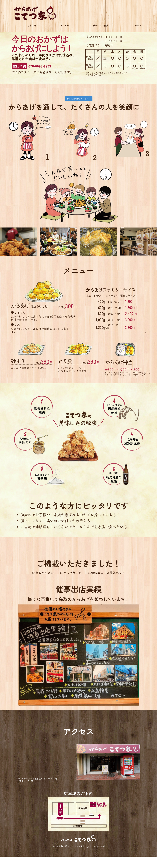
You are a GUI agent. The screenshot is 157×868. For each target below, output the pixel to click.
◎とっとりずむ (67, 574)
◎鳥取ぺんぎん (30, 574)
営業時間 (34, 27)
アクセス (135, 27)
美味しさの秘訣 (100, 27)
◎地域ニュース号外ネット (116, 574)
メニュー (64, 27)
